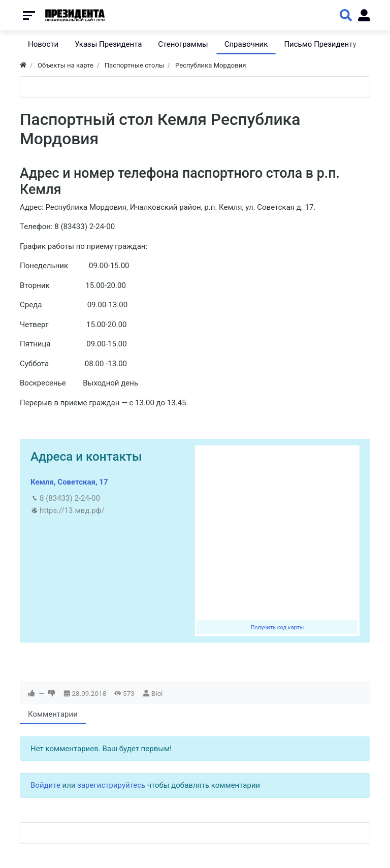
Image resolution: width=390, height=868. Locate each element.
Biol (157, 693)
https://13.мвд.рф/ (72, 510)
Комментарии (53, 714)
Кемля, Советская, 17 (69, 482)
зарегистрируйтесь (111, 785)
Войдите (45, 785)
